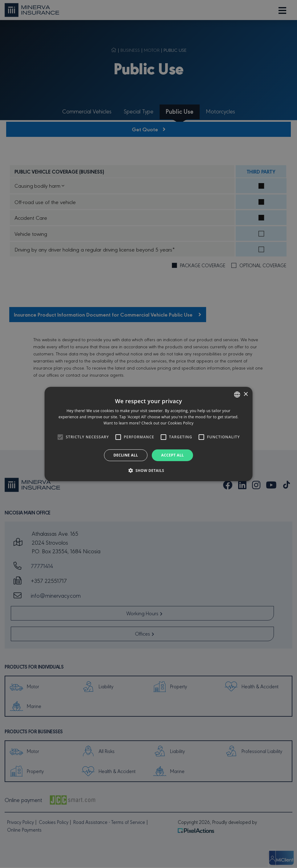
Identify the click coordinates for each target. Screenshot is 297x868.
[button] (148, 470)
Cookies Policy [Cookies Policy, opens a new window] (181, 423)
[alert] (148, 434)
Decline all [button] (126, 455)
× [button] (245, 394)
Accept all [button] (173, 455)
